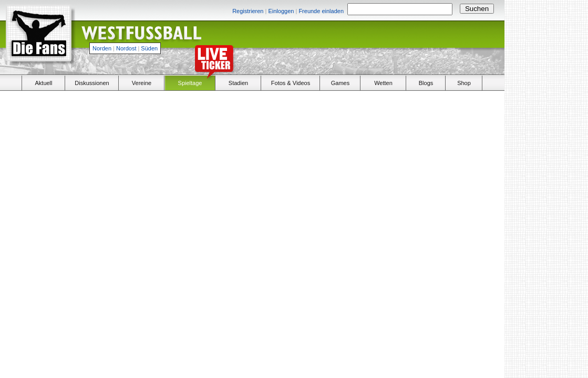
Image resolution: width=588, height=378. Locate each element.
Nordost (126, 48)
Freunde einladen (321, 11)
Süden (149, 48)
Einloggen (281, 11)
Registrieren (248, 11)
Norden (102, 48)
